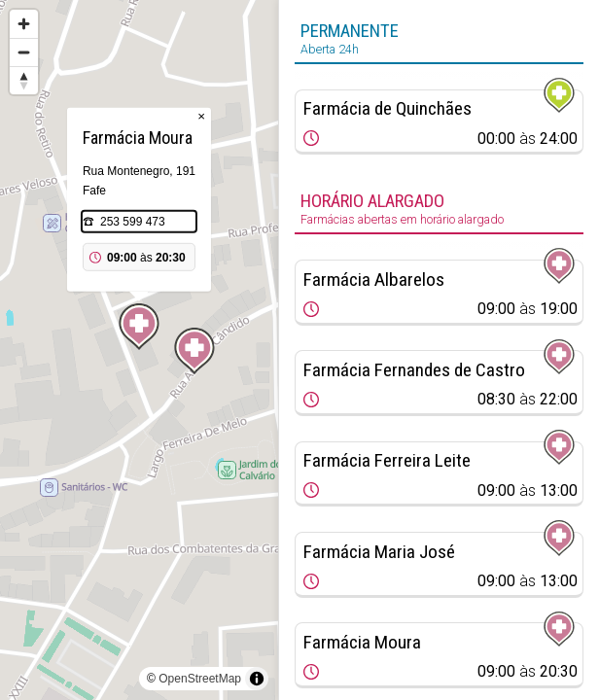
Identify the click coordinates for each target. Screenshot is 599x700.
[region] (139, 350)
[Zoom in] (24, 24)
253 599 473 (133, 222)
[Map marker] (194, 351)
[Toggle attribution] (257, 679)
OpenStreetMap (200, 679)
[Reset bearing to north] (24, 80)
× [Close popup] (201, 116)
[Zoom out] (24, 52)
